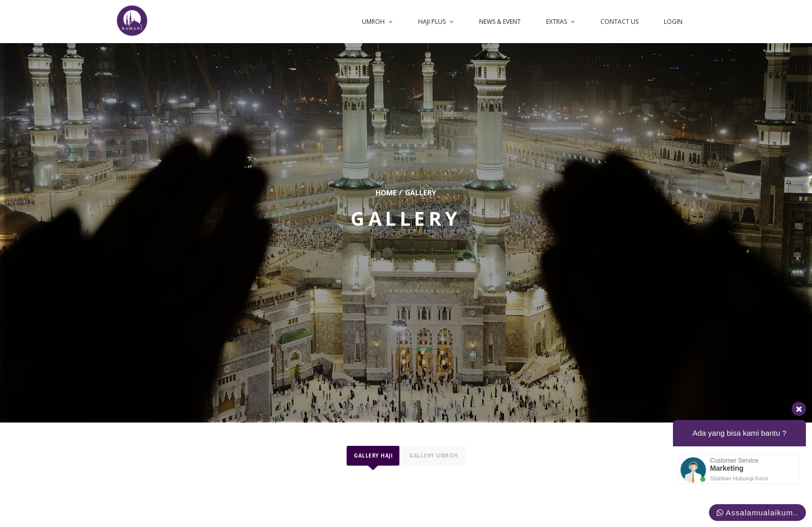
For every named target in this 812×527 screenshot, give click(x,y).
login (674, 20)
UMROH (386, 20)
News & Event (505, 20)
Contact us (622, 20)
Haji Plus (443, 20)
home (386, 192)
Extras (565, 20)
